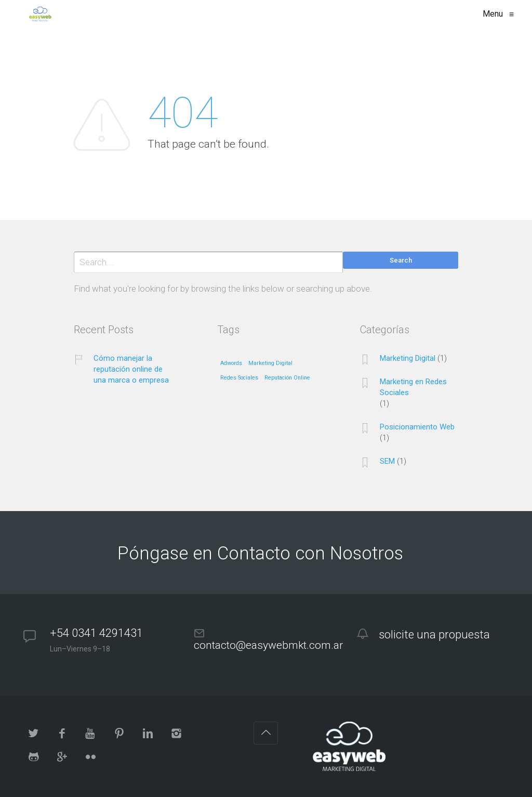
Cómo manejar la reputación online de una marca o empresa (131, 369)
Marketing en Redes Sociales (413, 387)
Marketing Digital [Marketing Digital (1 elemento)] (270, 363)
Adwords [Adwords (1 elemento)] (231, 363)
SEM (387, 461)
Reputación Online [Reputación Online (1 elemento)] (287, 378)
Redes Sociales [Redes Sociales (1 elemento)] (239, 378)
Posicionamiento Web (417, 427)
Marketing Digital (408, 358)
